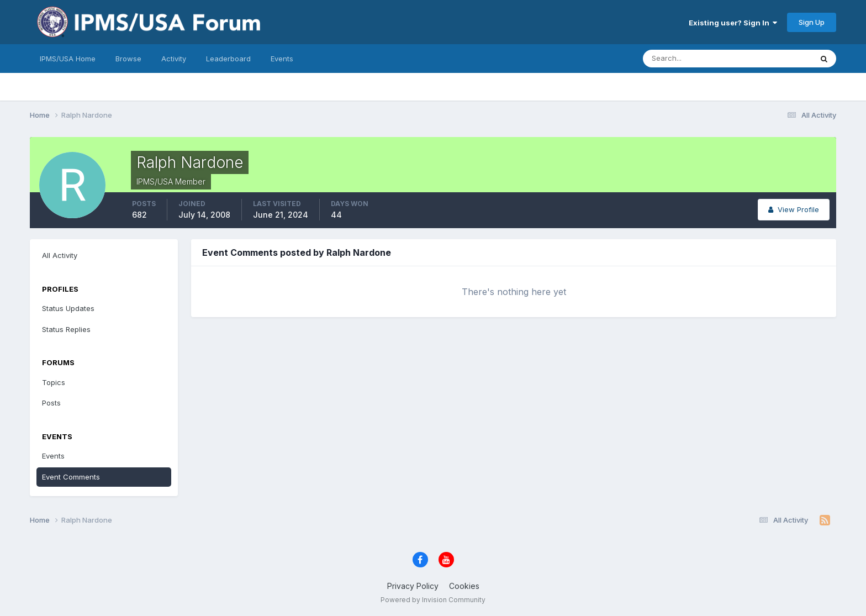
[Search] (691, 59)
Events (282, 59)
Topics (54, 382)
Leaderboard (228, 59)
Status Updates (68, 308)
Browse (128, 59)
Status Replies (66, 329)
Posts (51, 403)
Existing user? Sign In (733, 23)
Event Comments (71, 477)
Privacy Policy (413, 586)
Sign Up (812, 22)
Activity (174, 59)
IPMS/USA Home (68, 59)
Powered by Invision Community (433, 600)
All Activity (60, 255)
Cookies (464, 586)
